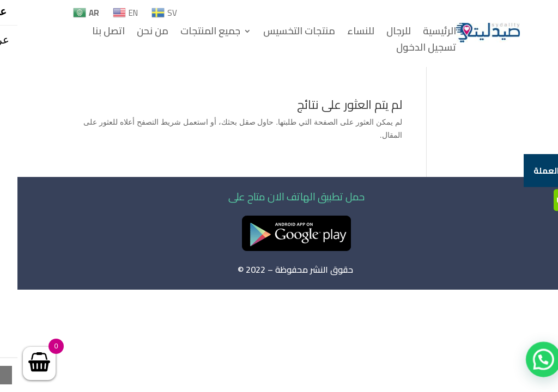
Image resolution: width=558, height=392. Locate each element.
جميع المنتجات (193, 33)
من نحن (135, 33)
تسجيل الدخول (409, 50)
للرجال (381, 33)
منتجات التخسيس (282, 33)
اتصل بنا (91, 33)
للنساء (343, 33)
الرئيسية (422, 33)
